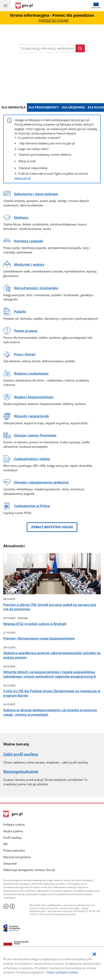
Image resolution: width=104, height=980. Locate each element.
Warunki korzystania (17, 857)
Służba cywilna (13, 831)
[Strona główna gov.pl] (24, 6)
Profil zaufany (12, 838)
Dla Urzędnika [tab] (73, 107)
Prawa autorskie (14, 850)
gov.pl (13, 814)
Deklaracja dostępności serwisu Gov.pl (29, 870)
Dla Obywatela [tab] (14, 107)
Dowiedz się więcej (52, 75)
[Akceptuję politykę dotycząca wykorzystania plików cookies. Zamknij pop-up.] (94, 954)
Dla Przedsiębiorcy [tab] (44, 107)
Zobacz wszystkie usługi (52, 527)
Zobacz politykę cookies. (62, 972)
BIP (6, 844)
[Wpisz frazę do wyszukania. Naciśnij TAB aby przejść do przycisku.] (47, 48)
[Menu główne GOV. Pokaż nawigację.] (5, 5)
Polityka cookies (14, 825)
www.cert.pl (23, 178)
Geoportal (10, 863)
